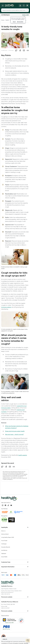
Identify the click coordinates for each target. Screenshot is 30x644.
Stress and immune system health (15, 431)
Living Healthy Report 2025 (8, 537)
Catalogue (4, 544)
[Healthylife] (10, 6)
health (7, 20)
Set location (20, 22)
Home (3, 20)
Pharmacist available (15, 597)
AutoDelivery (4, 550)
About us (3, 531)
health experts (23, 455)
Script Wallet (4, 557)
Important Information (15, 567)
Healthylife (15, 527)
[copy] (28, 50)
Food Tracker (4, 541)
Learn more (25, 1)
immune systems (6, 307)
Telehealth (4, 554)
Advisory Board (5, 534)
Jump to (5, 639)
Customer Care (15, 562)
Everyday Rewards (6, 547)
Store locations (5, 615)
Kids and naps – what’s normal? (14, 434)
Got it (14, 22)
